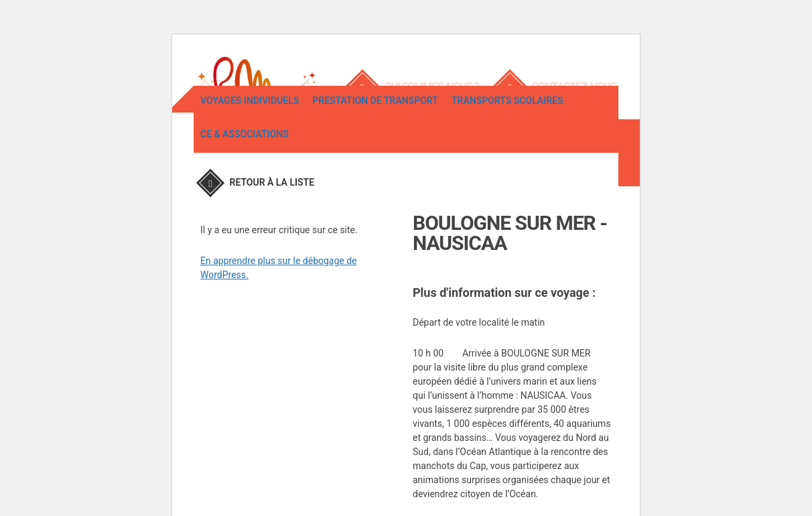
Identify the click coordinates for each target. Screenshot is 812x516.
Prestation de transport (375, 149)
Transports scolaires (507, 149)
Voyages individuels (250, 149)
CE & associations (245, 183)
